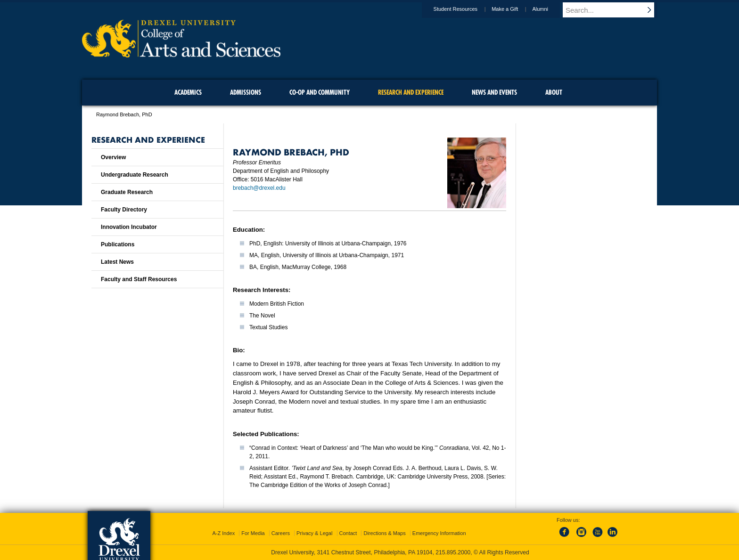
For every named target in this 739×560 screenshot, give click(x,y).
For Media (253, 533)
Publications (118, 244)
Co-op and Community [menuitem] (320, 92)
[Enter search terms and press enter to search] (614, 10)
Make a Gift (514, 9)
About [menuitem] (554, 92)
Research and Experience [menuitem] (411, 92)
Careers (281, 533)
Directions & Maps (384, 533)
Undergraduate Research (135, 175)
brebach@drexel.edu (259, 188)
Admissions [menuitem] (246, 92)
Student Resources (465, 9)
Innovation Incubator (129, 227)
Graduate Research (127, 192)
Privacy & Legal (314, 533)
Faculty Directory (124, 210)
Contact (348, 533)
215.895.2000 (453, 552)
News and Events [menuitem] (494, 92)
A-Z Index (223, 533)
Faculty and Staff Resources (139, 279)
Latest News (117, 262)
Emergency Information (439, 533)
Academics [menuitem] (188, 92)
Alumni (549, 9)
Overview (113, 157)
